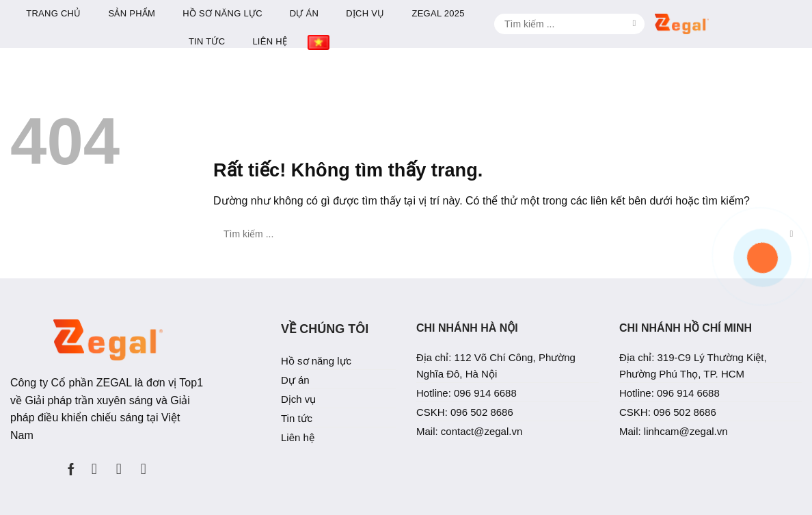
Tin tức (364, 41)
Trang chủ (211, 13)
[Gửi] (791, 21)
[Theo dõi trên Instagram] (94, 463)
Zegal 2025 (595, 13)
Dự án (461, 13)
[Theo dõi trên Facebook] (71, 463)
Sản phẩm (289, 13)
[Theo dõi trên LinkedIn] (119, 463)
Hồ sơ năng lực (380, 13)
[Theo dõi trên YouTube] (144, 463)
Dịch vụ (522, 13)
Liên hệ (427, 41)
